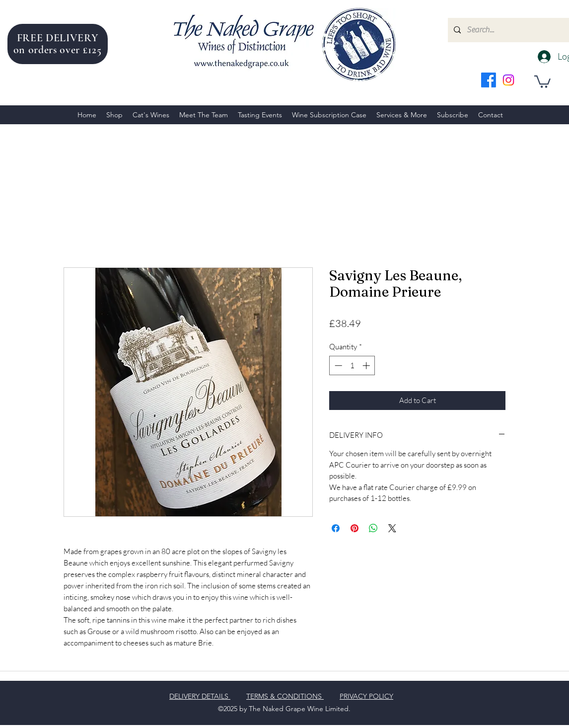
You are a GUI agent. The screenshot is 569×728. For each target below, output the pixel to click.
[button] (542, 81)
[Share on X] (392, 528)
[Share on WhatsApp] (373, 528)
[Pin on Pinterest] (355, 528)
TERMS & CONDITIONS (285, 696)
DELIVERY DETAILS (200, 696)
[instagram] (508, 80)
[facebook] (489, 80)
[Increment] (367, 365)
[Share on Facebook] (336, 528)
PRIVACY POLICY (366, 696)
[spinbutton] (352, 365)
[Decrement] (337, 365)
